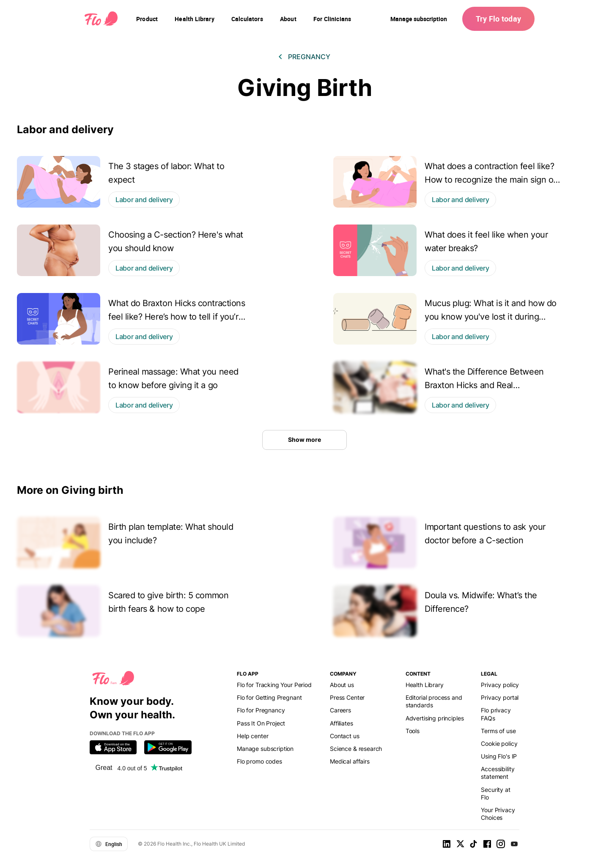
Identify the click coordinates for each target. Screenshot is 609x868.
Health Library (425, 685)
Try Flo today (498, 19)
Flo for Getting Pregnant (269, 697)
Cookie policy (499, 743)
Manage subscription (419, 19)
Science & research (356, 749)
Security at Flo (495, 793)
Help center (252, 736)
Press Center (347, 697)
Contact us (344, 736)
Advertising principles (435, 718)
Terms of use (498, 731)
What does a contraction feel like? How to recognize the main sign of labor (490, 180)
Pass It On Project (261, 723)
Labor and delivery (65, 129)
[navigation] (147, 19)
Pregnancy (309, 57)
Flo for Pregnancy (261, 710)
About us (342, 685)
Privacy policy (500, 685)
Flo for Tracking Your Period (274, 685)
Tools (413, 731)
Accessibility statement (498, 773)
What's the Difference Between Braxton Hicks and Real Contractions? (484, 385)
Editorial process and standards (434, 701)
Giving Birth (305, 88)
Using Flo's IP (499, 756)
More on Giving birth (70, 490)
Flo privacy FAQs (496, 714)
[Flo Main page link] (101, 19)
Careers (340, 710)
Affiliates (341, 723)
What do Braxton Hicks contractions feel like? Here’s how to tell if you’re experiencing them (177, 317)
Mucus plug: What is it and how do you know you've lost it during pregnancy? (491, 317)
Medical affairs (350, 761)
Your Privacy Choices (498, 814)
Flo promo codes (259, 761)
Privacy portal (500, 697)
